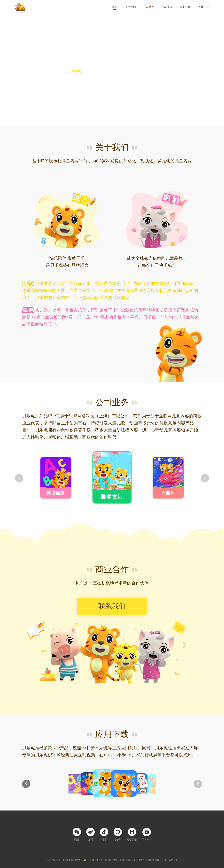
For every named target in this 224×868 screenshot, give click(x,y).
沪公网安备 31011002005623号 (102, 860)
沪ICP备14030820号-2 (71, 860)
